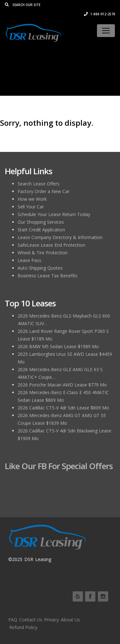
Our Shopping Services (41, 222)
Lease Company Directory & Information (60, 237)
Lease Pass (29, 260)
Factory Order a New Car (44, 191)
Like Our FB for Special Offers (59, 466)
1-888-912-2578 (100, 14)
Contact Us (31, 620)
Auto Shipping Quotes (40, 268)
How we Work (32, 199)
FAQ (13, 620)
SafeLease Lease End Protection (51, 245)
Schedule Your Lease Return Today (54, 214)
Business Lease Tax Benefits (48, 276)
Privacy (52, 620)
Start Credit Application (41, 230)
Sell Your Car (31, 207)
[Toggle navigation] (106, 31)
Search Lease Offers (39, 184)
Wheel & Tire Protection (43, 253)
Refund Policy (23, 627)
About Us (70, 620)
